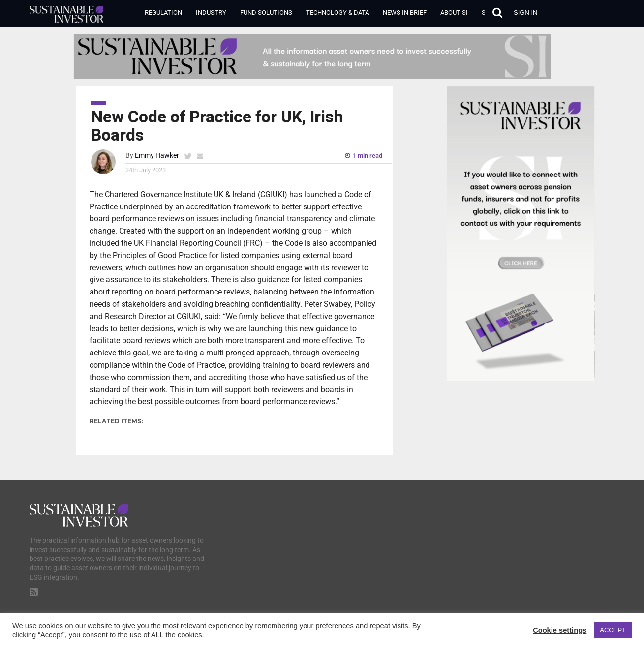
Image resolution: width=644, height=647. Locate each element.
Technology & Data (337, 13)
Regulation (163, 13)
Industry (211, 13)
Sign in (525, 13)
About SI (454, 13)
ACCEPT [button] (613, 630)
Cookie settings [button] (560, 630)
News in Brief (405, 13)
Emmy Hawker (157, 156)
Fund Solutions (266, 13)
